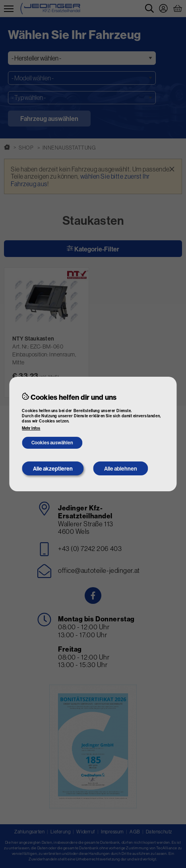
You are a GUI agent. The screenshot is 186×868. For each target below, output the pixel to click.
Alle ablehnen (121, 469)
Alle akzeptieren (53, 469)
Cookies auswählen (52, 443)
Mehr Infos (31, 428)
